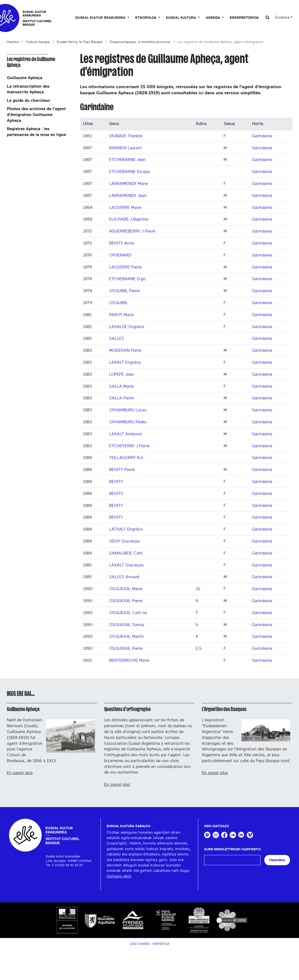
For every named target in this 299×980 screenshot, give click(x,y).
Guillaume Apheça (25, 78)
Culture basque (38, 42)
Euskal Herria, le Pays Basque (80, 42)
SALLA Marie (121, 386)
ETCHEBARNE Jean (127, 160)
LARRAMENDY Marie (129, 184)
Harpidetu (277, 860)
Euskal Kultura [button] (181, 18)
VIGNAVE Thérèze (126, 136)
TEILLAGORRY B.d (126, 458)
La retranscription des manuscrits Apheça (28, 89)
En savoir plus (20, 773)
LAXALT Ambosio (126, 434)
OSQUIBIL (119, 303)
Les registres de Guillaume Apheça (31, 62)
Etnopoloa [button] (146, 18)
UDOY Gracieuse (124, 541)
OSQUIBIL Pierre (124, 291)
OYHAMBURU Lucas (128, 410)
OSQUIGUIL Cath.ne (128, 613)
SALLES (117, 338)
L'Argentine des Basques (224, 709)
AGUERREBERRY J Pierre (132, 231)
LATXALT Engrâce (126, 529)
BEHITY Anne (122, 243)
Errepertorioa (244, 18)
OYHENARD (120, 255)
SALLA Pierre (121, 398)
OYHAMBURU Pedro (128, 422)
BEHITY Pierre (122, 470)
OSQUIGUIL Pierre (126, 601)
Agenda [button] (213, 18)
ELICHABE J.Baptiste (129, 219)
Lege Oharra (140, 944)
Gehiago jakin (119, 876)
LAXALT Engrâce (125, 362)
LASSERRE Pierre (125, 267)
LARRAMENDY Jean (128, 196)
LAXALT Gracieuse (126, 565)
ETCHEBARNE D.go (127, 279)
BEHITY (116, 482)
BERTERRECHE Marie (129, 660)
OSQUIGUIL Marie (126, 589)
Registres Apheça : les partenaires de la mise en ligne (36, 132)
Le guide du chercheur (29, 101)
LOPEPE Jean (122, 374)
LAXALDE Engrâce (127, 327)
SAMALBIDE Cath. (126, 553)
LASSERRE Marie (125, 208)
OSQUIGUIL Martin (127, 636)
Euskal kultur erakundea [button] (101, 18)
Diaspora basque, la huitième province (140, 42)
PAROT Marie (121, 315)
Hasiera (13, 42)
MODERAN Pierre (125, 350)
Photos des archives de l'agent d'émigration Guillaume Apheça (36, 115)
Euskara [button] (282, 17)
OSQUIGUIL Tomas (127, 625)
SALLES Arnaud (124, 577)
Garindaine (262, 136)
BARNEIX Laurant (125, 148)
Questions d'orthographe (127, 709)
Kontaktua (161, 944)
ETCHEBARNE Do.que (129, 172)
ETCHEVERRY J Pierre (129, 446)
